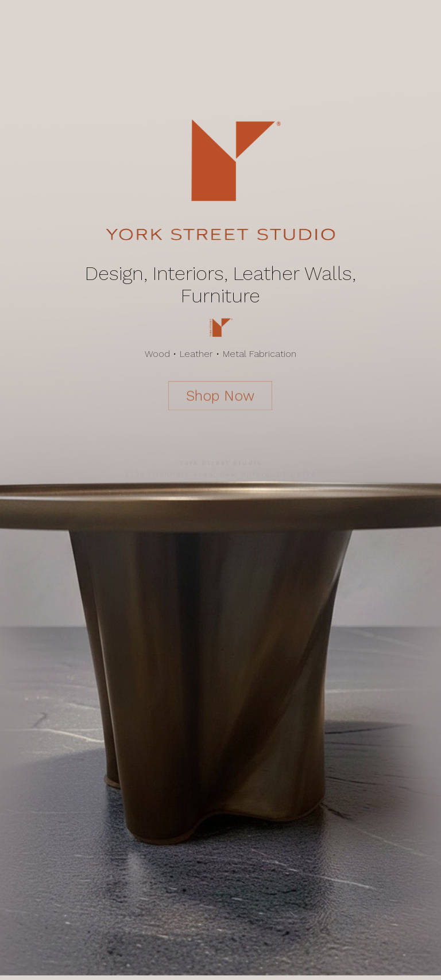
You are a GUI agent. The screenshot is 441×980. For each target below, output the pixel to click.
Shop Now (221, 396)
